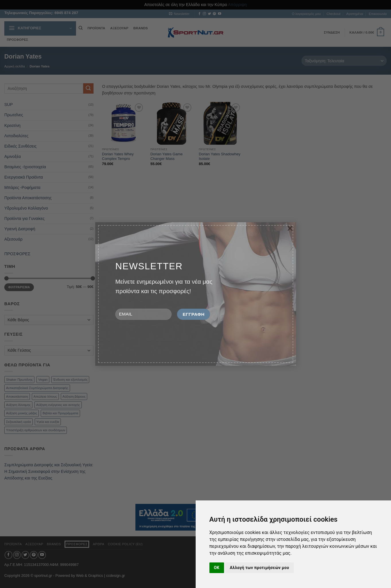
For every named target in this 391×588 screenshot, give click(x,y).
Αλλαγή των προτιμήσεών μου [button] (259, 568)
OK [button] (217, 568)
